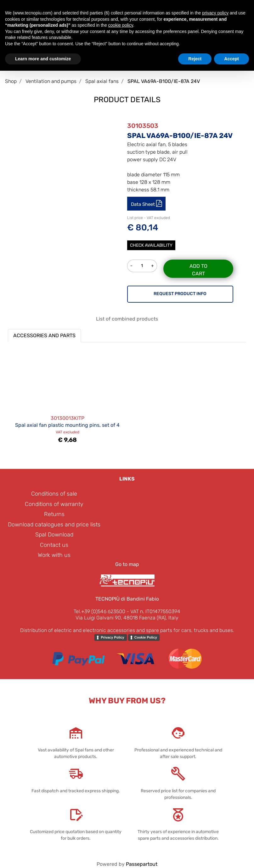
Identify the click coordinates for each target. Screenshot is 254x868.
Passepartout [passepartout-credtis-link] (142, 864)
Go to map (127, 564)
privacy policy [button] (215, 13)
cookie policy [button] (121, 25)
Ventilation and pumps (51, 81)
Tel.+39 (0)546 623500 (99, 611)
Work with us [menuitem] (54, 555)
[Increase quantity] (153, 266)
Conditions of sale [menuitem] (54, 494)
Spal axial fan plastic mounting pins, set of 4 (67, 425)
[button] (74, 154)
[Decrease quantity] (132, 266)
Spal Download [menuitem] (54, 535)
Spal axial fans (102, 81)
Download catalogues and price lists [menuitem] (54, 525)
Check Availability (151, 245)
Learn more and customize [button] (43, 59)
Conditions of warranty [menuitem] (54, 504)
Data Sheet (144, 204)
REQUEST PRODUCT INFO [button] (180, 294)
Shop (11, 81)
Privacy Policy (113, 637)
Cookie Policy (146, 637)
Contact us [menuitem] (54, 545)
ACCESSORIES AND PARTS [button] (44, 335)
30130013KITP (68, 418)
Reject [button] (195, 59)
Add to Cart (198, 270)
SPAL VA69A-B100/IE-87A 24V (164, 81)
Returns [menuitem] (54, 514)
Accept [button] (231, 59)
